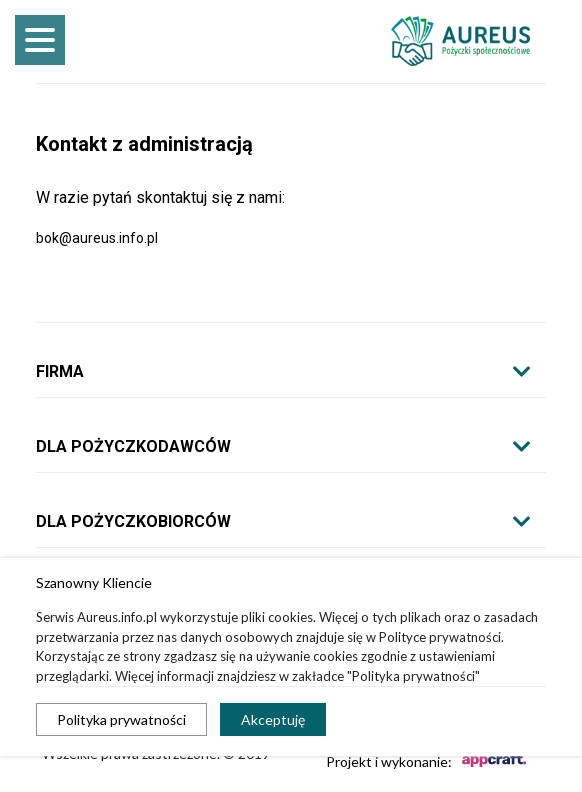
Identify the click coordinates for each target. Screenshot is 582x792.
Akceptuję (273, 719)
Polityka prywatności (121, 719)
